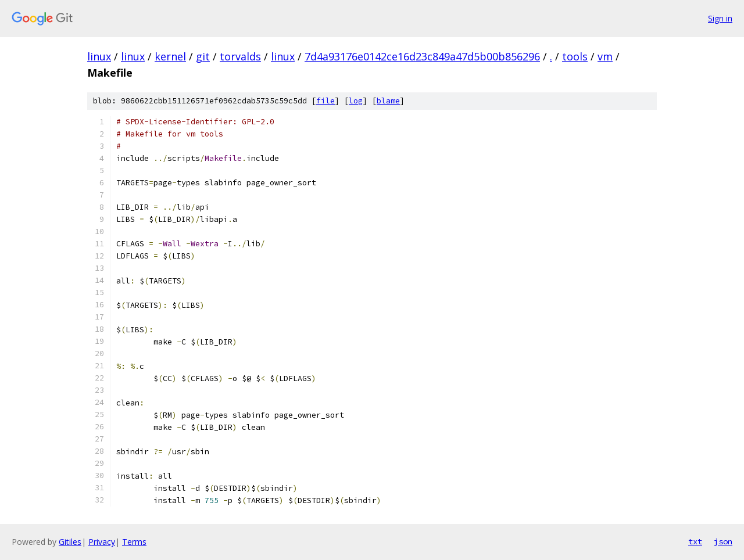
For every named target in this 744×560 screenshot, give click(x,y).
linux (99, 56)
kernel (170, 56)
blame (388, 101)
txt (695, 541)
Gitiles (70, 542)
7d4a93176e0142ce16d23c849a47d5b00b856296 (422, 56)
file (325, 101)
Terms (134, 542)
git (203, 56)
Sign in (720, 18)
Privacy (102, 542)
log (356, 101)
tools (575, 56)
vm (605, 56)
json (723, 541)
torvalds (240, 56)
